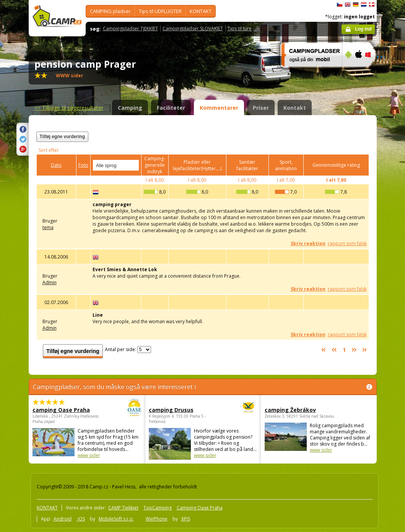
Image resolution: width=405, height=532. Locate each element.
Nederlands (364, 5)
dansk (372, 5)
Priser (261, 108)
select (133, 165)
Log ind (363, 29)
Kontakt (295, 108)
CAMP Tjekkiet (123, 508)
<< (69, 108)
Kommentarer (219, 108)
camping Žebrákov (290, 410)
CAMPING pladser (110, 11)
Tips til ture (240, 28)
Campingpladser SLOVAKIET (193, 28)
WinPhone (157, 519)
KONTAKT (201, 11)
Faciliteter (171, 108)
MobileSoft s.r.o (116, 519)
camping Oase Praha (66, 410)
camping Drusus (182, 410)
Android (63, 519)
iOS (81, 519)
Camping (130, 108)
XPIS (186, 519)
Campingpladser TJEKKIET (130, 28)
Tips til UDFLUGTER (160, 11)
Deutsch (356, 5)
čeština (340, 5)
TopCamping (158, 508)
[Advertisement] (275, 141)
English (348, 5)
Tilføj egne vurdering (62, 137)
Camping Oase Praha (200, 508)
